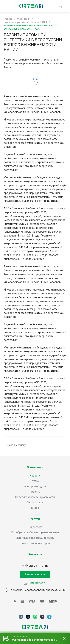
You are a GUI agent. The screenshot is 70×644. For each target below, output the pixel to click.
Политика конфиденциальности (35, 497)
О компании (35, 467)
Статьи (35, 481)
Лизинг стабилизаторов (35, 543)
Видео (35, 508)
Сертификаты (35, 502)
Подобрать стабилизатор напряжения (35, 532)
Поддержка (35, 527)
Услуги (35, 519)
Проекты (35, 492)
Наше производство (35, 486)
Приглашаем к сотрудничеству (35, 538)
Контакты (35, 554)
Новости (35, 476)
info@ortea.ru (35, 583)
